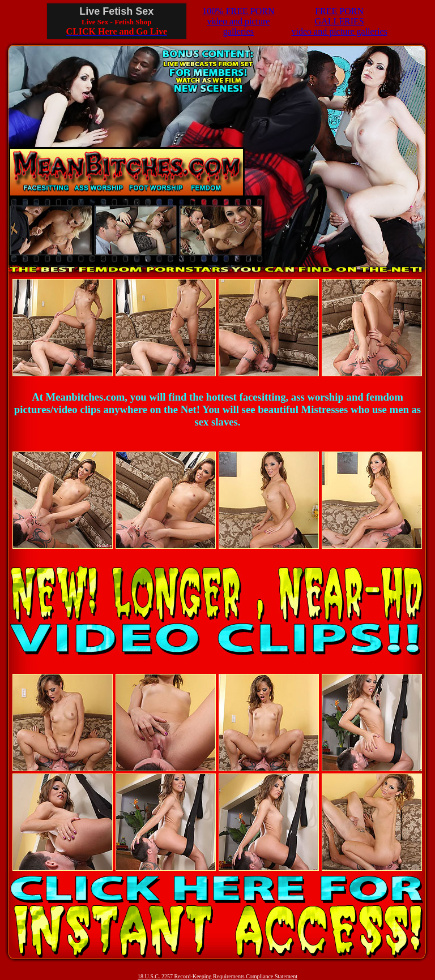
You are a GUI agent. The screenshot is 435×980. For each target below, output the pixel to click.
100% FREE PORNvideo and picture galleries (238, 21)
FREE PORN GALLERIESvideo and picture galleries (339, 21)
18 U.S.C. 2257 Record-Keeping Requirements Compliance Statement (217, 976)
